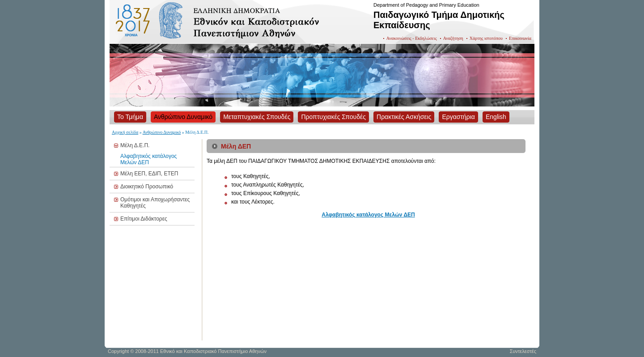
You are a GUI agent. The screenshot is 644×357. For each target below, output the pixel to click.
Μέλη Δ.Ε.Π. (135, 145)
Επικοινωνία (520, 38)
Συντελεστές (523, 351)
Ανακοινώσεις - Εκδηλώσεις (412, 38)
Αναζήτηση (453, 38)
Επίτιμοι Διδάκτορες (144, 219)
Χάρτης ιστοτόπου (486, 38)
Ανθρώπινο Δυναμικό (162, 132)
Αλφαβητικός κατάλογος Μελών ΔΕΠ (148, 159)
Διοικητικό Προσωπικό (147, 187)
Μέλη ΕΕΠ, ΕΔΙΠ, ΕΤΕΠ (149, 174)
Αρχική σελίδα (125, 132)
